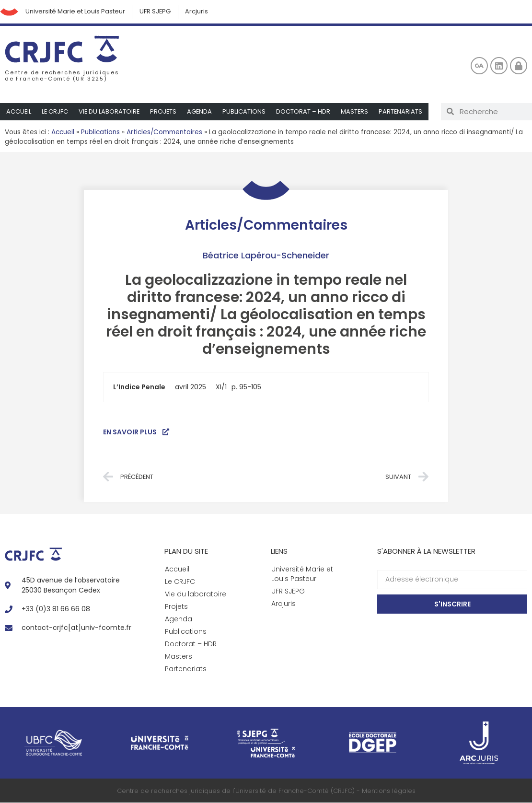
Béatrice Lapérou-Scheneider (266, 256)
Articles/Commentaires (164, 133)
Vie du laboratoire (110, 112)
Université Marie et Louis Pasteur (76, 12)
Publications (247, 112)
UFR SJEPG (157, 12)
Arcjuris (199, 12)
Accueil (19, 112)
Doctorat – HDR (306, 112)
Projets (165, 112)
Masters (358, 112)
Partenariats (404, 112)
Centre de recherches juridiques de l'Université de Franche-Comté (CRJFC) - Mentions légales (266, 791)
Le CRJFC (56, 112)
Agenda (202, 112)
